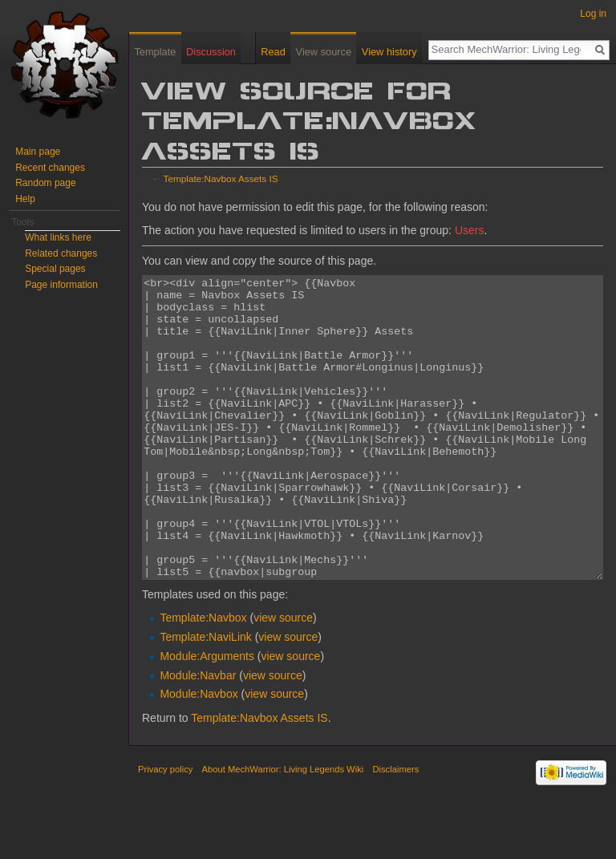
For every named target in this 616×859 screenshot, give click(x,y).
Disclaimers (395, 829)
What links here (58, 237)
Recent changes (50, 168)
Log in (593, 14)
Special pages (55, 269)
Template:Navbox (203, 678)
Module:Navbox (199, 754)
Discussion (211, 52)
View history (389, 52)
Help (25, 199)
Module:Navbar (198, 735)
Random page (45, 183)
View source (324, 52)
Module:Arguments (207, 716)
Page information (61, 285)
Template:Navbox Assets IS (221, 178)
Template (155, 52)
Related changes (61, 253)
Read (273, 52)
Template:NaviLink (205, 697)
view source (283, 678)
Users (470, 230)
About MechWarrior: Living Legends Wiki (283, 829)
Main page (38, 152)
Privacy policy (165, 829)
